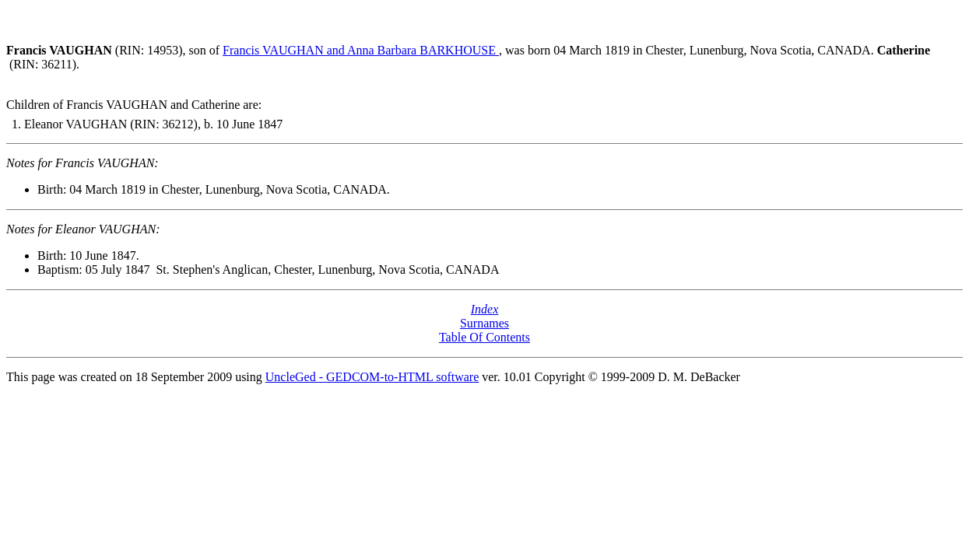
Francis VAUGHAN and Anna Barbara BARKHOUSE (361, 50)
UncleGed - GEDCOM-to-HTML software (372, 377)
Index (485, 309)
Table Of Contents (484, 337)
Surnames (484, 323)
